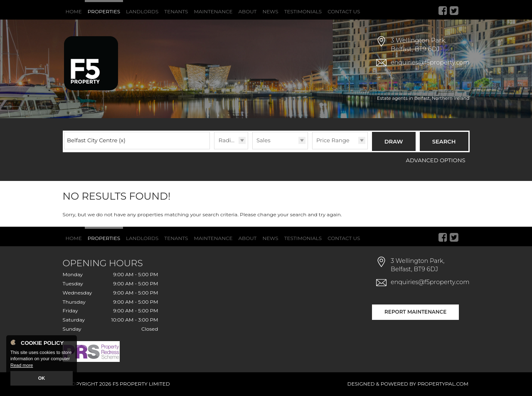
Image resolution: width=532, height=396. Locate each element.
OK (42, 378)
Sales (264, 140)
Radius (228, 140)
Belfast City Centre (96, 140)
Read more (22, 365)
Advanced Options (436, 160)
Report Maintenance (415, 312)
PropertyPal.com (443, 384)
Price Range (333, 140)
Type (252, 149)
